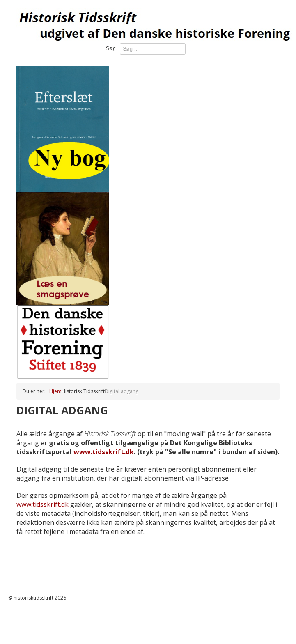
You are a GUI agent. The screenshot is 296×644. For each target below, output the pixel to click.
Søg (111, 48)
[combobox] (153, 49)
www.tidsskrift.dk (104, 452)
